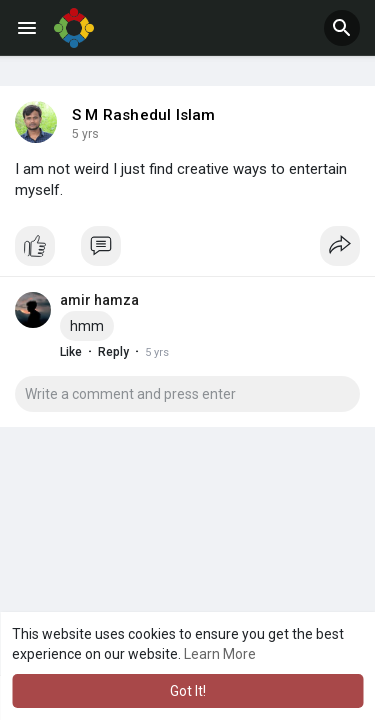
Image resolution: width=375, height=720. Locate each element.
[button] (342, 28)
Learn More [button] (220, 654)
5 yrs (85, 134)
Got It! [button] (188, 691)
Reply (113, 352)
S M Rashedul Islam (144, 115)
